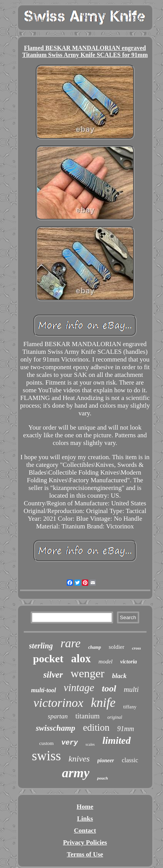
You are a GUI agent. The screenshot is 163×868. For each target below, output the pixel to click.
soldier (116, 647)
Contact (85, 831)
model (106, 661)
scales (90, 744)
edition (96, 727)
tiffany (130, 707)
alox (81, 658)
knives (79, 759)
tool (109, 688)
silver (53, 675)
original (115, 717)
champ (95, 647)
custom (46, 743)
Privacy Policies (85, 842)
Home (85, 807)
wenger (87, 673)
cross (136, 648)
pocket (48, 659)
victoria (129, 662)
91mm (126, 729)
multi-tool (44, 690)
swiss (46, 756)
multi (131, 689)
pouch (102, 778)
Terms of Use (85, 854)
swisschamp (55, 728)
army (76, 773)
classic (130, 760)
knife (103, 703)
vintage (79, 688)
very (70, 743)
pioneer (106, 761)
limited (117, 741)
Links (85, 819)
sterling (41, 646)
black (119, 676)
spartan (58, 716)
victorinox (58, 703)
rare (71, 643)
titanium (87, 716)
